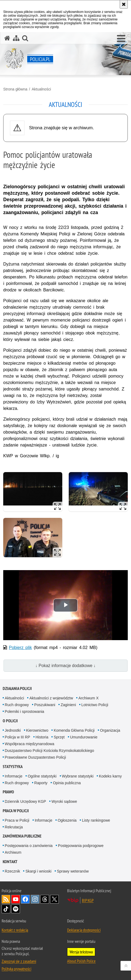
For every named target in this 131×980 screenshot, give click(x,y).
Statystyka (13, 767)
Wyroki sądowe (64, 801)
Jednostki (13, 730)
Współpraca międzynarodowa (30, 744)
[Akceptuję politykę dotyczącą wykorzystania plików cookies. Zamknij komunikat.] (124, 4)
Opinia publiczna (67, 783)
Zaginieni (68, 705)
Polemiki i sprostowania (25, 712)
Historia (42, 737)
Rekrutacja (14, 827)
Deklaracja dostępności (84, 930)
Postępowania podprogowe (81, 846)
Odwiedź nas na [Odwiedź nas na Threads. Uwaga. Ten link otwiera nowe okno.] (45, 899)
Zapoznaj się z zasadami (19, 961)
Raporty (41, 783)
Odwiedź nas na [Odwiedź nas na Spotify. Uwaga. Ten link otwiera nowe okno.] (16, 909)
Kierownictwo (37, 730)
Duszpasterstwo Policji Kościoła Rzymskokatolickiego (49, 751)
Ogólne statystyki (42, 776)
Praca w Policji (16, 811)
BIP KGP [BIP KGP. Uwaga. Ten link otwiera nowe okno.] (88, 900)
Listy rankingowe (96, 820)
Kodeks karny (110, 776)
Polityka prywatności (16, 969)
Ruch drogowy (17, 705)
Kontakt (10, 862)
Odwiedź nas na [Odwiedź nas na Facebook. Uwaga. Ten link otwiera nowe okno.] (25, 899)
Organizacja (110, 730)
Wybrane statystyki (78, 776)
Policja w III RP (18, 737)
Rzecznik (13, 871)
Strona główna (15, 89)
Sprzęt (59, 737)
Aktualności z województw (51, 698)
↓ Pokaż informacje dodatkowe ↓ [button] (65, 666)
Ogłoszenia (67, 820)
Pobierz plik (20, 648)
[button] (121, 39)
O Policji (10, 721)
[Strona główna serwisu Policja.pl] (7, 38)
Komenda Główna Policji (74, 730)
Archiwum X (89, 698)
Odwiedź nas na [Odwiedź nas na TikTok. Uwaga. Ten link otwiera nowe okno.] (6, 909)
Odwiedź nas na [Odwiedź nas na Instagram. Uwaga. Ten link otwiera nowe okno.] (35, 899)
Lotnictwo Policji (95, 705)
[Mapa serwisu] (16, 38)
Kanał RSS (6, 899)
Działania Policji (17, 688)
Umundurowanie (84, 737)
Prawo (8, 792)
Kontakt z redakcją (15, 930)
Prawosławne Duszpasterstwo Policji (35, 757)
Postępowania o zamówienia (29, 846)
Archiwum (13, 852)
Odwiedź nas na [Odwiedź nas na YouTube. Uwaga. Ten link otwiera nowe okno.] (16, 899)
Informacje (14, 776)
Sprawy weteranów (73, 871)
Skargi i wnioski (38, 871)
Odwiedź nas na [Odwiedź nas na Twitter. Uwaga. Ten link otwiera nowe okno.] (54, 899)
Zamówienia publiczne (22, 836)
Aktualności (41, 89)
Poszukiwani (45, 705)
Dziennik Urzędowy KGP (25, 801)
